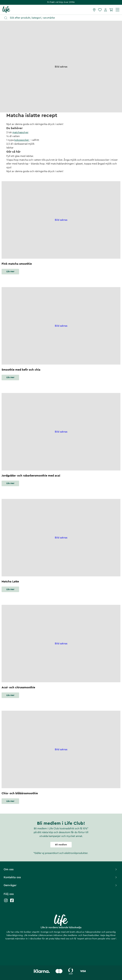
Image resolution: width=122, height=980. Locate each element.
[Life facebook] (12, 902)
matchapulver (20, 132)
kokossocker (22, 140)
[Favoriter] (100, 10)
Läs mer (10, 272)
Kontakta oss (61, 877)
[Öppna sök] (63, 18)
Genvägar (61, 885)
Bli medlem (61, 845)
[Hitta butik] (94, 10)
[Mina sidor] (106, 10)
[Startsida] (6, 10)
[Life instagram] (6, 902)
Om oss (61, 869)
